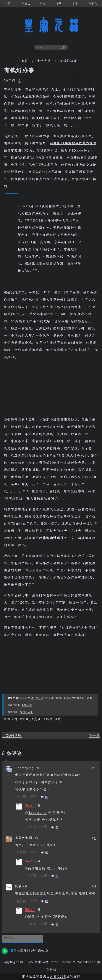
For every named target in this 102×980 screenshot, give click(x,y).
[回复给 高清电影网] (36, 838)
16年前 (21, 796)
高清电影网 (24, 838)
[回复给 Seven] (38, 805)
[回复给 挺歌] (25, 886)
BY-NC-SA (38, 698)
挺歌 (18, 886)
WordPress (86, 962)
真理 (37, 719)
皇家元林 (51, 26)
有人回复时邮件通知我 (29, 951)
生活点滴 (44, 61)
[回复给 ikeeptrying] (37, 768)
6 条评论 (12, 753)
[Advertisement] (51, 390)
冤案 (25, 719)
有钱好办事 (19, 70)
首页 (25, 61)
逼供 (49, 719)
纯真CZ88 (58, 976)
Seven (30, 805)
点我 (63, 47)
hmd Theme (61, 962)
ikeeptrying (24, 768)
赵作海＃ (89, 143)
